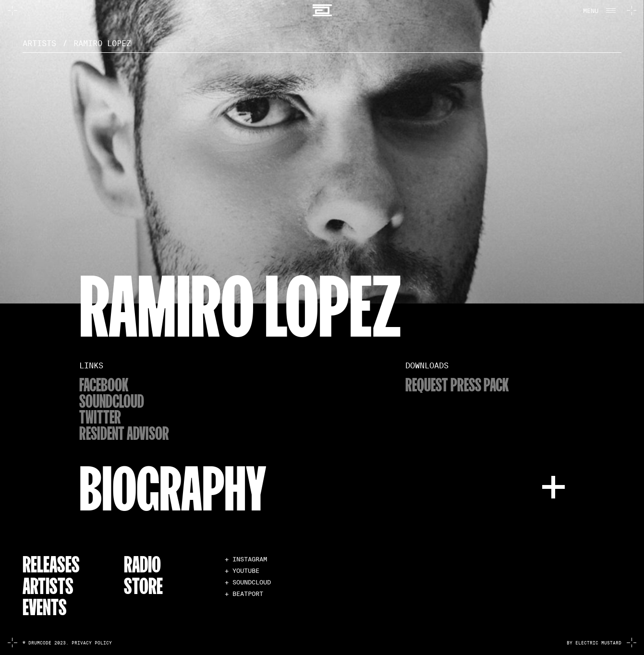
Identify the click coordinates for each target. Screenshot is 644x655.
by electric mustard (594, 643)
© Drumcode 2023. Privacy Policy (67, 643)
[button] (599, 11)
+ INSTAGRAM (246, 559)
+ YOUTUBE (242, 571)
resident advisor (124, 432)
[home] (322, 10)
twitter (100, 416)
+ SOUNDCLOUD (248, 582)
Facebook (104, 384)
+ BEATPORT (244, 594)
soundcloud (112, 400)
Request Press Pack (457, 384)
